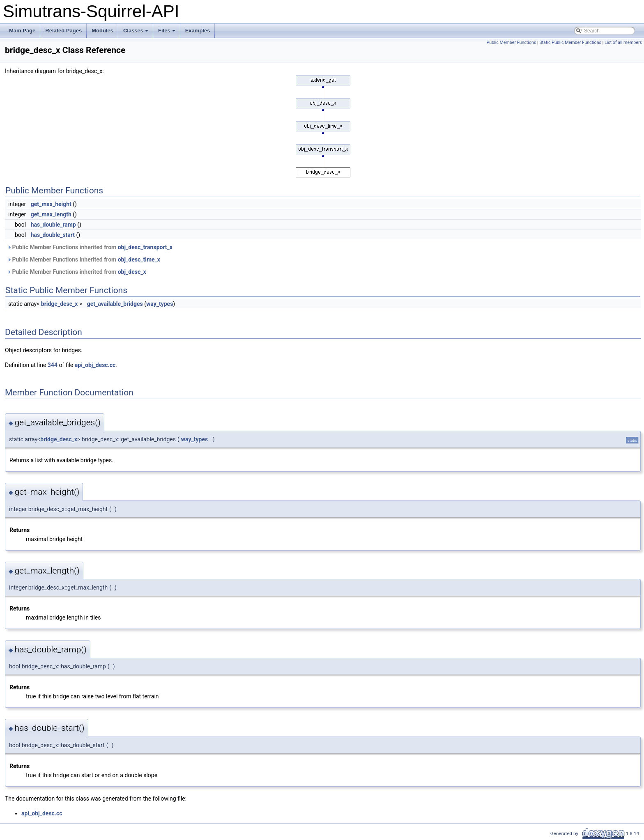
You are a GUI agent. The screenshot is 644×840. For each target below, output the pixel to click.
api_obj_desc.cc (95, 365)
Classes (136, 33)
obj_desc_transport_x (145, 247)
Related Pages (63, 31)
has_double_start (53, 235)
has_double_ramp (53, 225)
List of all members (623, 42)
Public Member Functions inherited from (90, 247)
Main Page (22, 31)
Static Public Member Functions (570, 42)
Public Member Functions (512, 42)
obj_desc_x (132, 272)
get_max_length (51, 214)
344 (53, 365)
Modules (102, 31)
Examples (198, 31)
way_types (160, 304)
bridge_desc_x (60, 304)
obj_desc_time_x (139, 259)
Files (167, 33)
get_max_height (51, 204)
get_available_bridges (115, 304)
